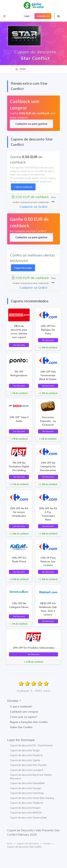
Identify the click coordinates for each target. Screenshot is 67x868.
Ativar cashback (23, 187)
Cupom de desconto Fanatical (26, 755)
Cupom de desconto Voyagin (26, 788)
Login (27, 16)
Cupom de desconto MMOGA (26, 813)
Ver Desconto (19, 345)
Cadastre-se (43, 16)
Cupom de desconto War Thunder (28, 765)
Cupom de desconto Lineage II (27, 770)
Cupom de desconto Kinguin (25, 808)
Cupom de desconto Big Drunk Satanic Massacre (31, 777)
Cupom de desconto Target (25, 750)
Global (20, 69)
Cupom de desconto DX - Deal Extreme (31, 745)
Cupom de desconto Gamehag (27, 793)
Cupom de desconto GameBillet (27, 783)
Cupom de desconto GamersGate (28, 818)
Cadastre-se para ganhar (31, 124)
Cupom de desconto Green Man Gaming (32, 798)
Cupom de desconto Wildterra (26, 803)
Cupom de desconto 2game (25, 760)
